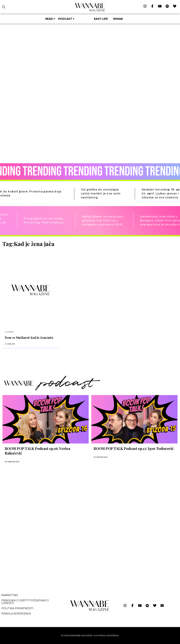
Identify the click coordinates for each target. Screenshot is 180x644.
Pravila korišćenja (16, 614)
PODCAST (65, 19)
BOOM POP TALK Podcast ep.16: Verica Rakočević (37, 451)
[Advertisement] (27, 557)
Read (49, 19)
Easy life (101, 19)
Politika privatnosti (17, 608)
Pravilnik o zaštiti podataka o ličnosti (25, 602)
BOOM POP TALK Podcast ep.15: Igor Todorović (134, 448)
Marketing (10, 595)
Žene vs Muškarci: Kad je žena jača (29, 337)
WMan (118, 19)
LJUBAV (9, 332)
